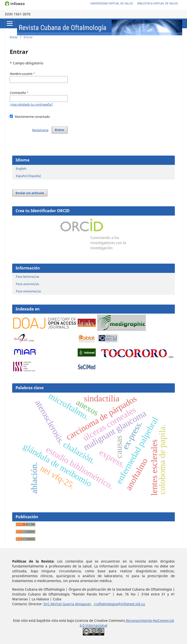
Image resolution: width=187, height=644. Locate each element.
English (21, 168)
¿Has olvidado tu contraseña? (31, 104)
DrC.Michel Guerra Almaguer (67, 604)
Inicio (14, 37)
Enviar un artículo (30, 193)
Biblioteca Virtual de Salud (158, 3)
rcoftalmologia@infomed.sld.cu (119, 604)
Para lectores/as (28, 277)
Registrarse (40, 130)
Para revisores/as (28, 291)
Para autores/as (27, 284)
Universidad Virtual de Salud (112, 3)
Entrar (60, 130)
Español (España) (28, 176)
